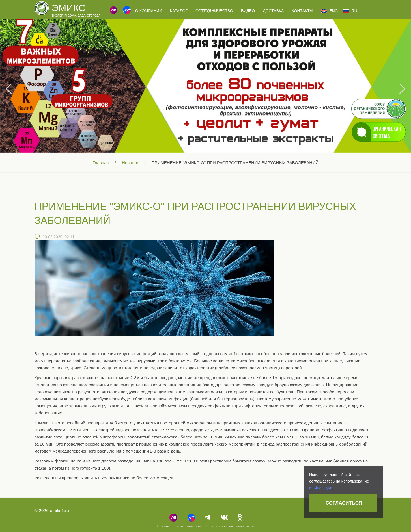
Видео (248, 11)
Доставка (273, 11)
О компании (149, 11)
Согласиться (344, 503)
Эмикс (69, 8)
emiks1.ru (59, 510)
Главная (101, 163)
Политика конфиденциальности (230, 526)
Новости (130, 163)
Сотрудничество (214, 11)
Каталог (179, 11)
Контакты (303, 11)
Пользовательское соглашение (180, 526)
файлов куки (321, 488)
